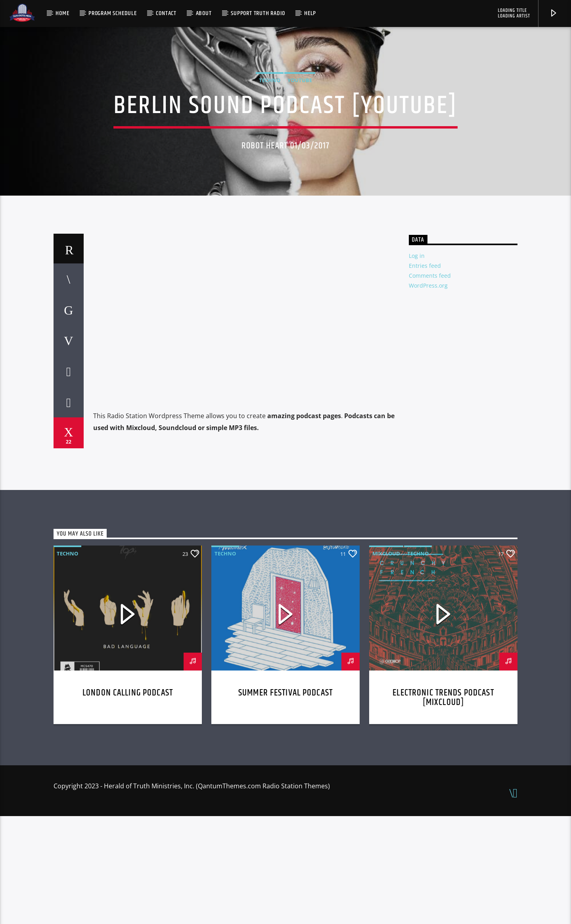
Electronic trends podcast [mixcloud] (443, 806)
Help (310, 13)
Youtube (300, 134)
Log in (417, 364)
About (204, 13)
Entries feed (425, 374)
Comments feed (430, 383)
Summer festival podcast (285, 801)
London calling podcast (128, 801)
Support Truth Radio (258, 13)
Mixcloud (386, 661)
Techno (270, 134)
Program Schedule (113, 13)
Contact (166, 13)
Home (62, 13)
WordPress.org (428, 393)
